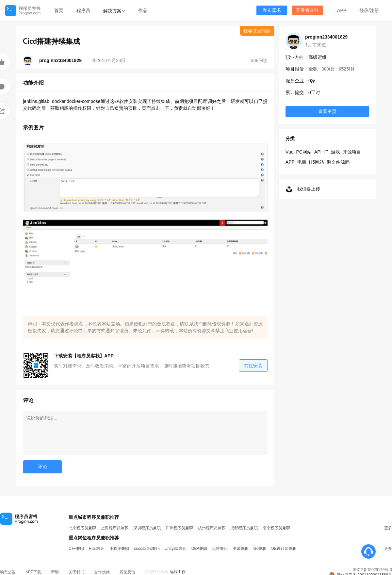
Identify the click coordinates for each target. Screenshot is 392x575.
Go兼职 (260, 549)
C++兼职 (76, 549)
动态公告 (8, 572)
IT (326, 152)
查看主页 (327, 111)
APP (342, 10)
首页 (59, 10)
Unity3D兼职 (176, 549)
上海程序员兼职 (115, 528)
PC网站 (304, 152)
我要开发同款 (257, 31)
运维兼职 (220, 549)
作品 (143, 10)
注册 (374, 10)
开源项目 (352, 152)
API (318, 152)
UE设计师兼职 (284, 549)
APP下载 (33, 572)
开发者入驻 (307, 10)
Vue (289, 152)
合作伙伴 (102, 572)
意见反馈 (127, 572)
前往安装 (253, 366)
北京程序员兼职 (82, 528)
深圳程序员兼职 (147, 528)
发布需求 (272, 10)
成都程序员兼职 (244, 528)
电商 (302, 162)
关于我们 (76, 572)
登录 (364, 10)
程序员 (83, 10)
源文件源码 (338, 162)
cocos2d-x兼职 (147, 549)
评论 (42, 467)
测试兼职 (240, 549)
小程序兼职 (119, 549)
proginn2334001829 (326, 37)
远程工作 (178, 572)
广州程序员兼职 (179, 528)
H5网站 (317, 162)
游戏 (335, 152)
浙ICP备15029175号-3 (372, 570)
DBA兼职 (199, 549)
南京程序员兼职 (276, 528)
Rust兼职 (97, 549)
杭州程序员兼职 (212, 528)
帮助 (55, 572)
